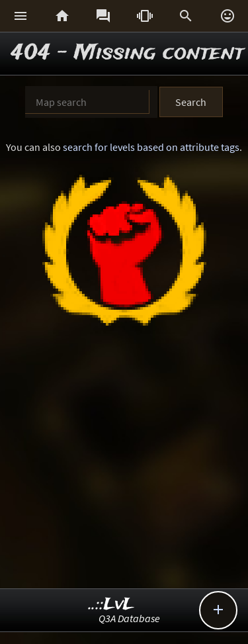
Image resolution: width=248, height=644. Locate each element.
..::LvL (111, 605)
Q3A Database (129, 618)
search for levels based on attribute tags (151, 147)
